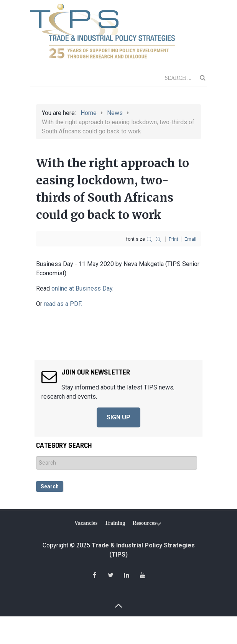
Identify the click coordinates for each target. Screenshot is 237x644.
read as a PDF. (63, 304)
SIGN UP (118, 417)
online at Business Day (82, 288)
